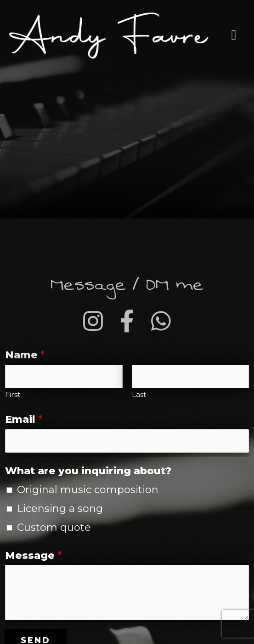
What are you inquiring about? (88, 471)
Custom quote (54, 527)
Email (24, 419)
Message (33, 555)
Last (139, 394)
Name (25, 355)
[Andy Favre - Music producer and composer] (109, 35)
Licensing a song (60, 509)
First (13, 394)
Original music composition (88, 490)
